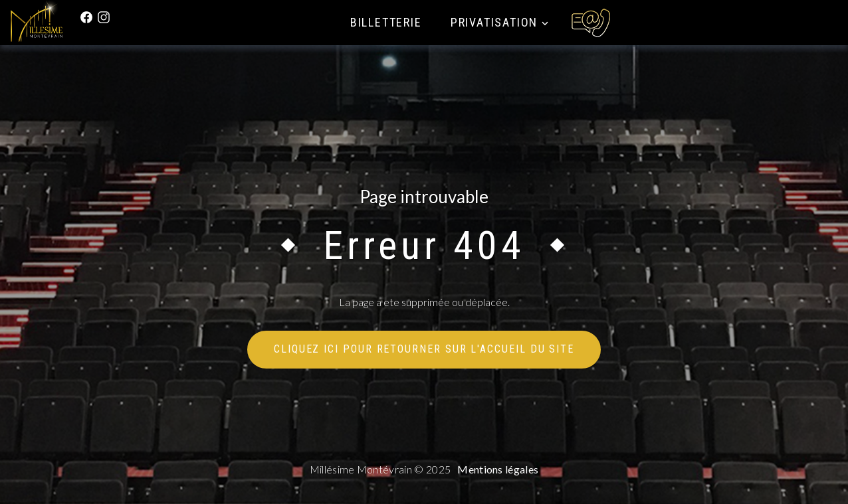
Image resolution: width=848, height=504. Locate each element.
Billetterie (386, 22)
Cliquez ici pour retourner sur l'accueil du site (424, 349)
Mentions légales (498, 469)
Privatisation (494, 22)
